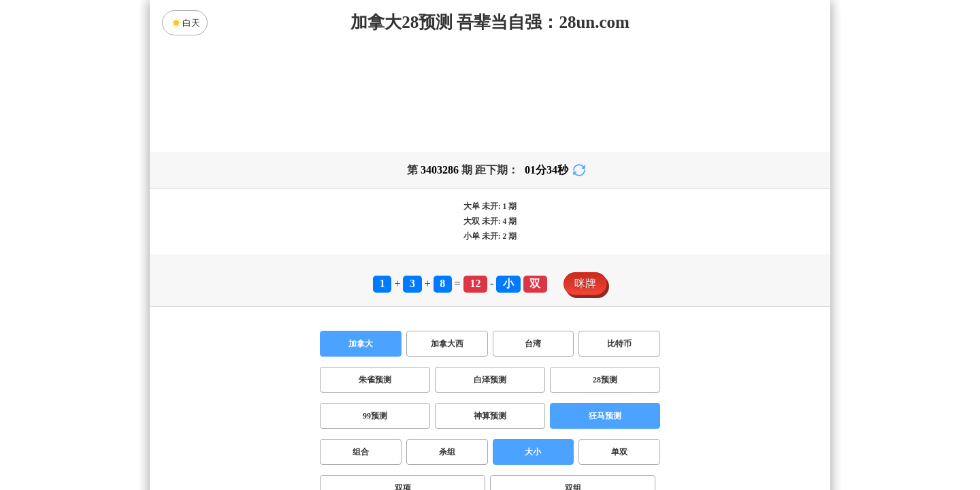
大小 (533, 452)
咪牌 (585, 283)
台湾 (533, 344)
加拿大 (361, 344)
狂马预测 (605, 416)
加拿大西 (447, 344)
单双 (619, 452)
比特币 (619, 344)
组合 (361, 452)
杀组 (447, 452)
